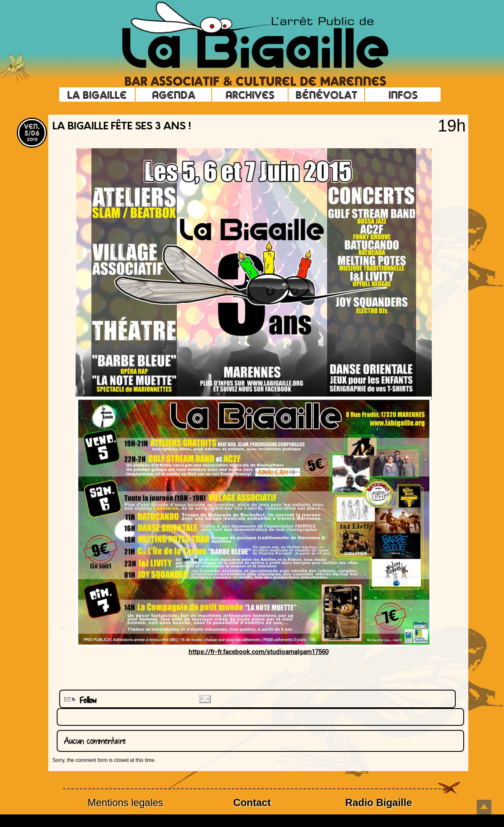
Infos (403, 95)
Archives (250, 95)
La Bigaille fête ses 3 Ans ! (122, 127)
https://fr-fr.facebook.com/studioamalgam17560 (259, 652)
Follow (79, 700)
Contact (252, 802)
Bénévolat (327, 95)
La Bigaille (97, 95)
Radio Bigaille (379, 802)
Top (484, 807)
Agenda (174, 95)
